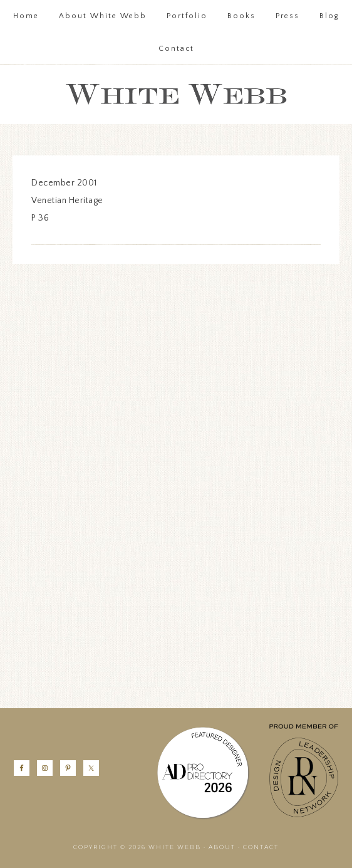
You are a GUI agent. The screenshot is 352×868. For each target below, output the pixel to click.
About (222, 847)
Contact (261, 847)
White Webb (176, 95)
